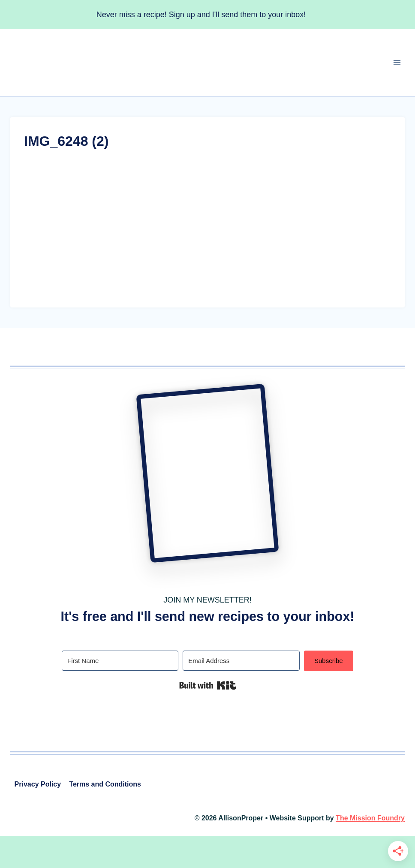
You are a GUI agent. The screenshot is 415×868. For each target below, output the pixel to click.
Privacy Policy (38, 784)
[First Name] (120, 661)
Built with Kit (208, 685)
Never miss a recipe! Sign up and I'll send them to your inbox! (201, 15)
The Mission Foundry (370, 818)
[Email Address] (241, 661)
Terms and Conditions (105, 784)
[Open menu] (397, 63)
